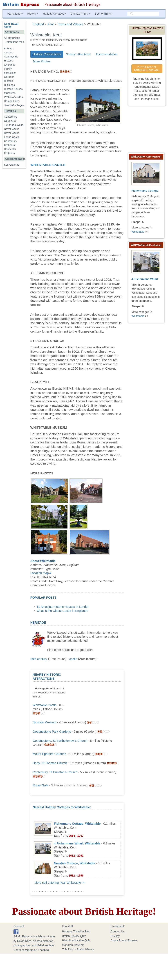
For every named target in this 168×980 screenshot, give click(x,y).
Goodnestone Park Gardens (52, 732)
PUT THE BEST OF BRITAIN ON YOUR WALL (147, 69)
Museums (10, 93)
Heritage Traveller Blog (76, 932)
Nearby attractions (78, 54)
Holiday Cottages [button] (54, 14)
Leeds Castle (12, 137)
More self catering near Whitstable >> (60, 883)
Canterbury (11, 117)
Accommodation (107, 54)
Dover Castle (12, 129)
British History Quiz (74, 936)
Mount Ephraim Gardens (49, 754)
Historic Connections (47, 54)
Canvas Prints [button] (80, 14)
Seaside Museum (45, 722)
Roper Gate (41, 785)
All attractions (12, 38)
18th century (39, 659)
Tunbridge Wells (14, 125)
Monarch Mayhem (73, 945)
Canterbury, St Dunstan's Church (55, 772)
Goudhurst (10, 121)
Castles (8, 53)
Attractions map (15, 42)
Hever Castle (12, 133)
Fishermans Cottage (145, 191)
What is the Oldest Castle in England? (62, 611)
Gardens (9, 77)
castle (73, 659)
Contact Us (118, 932)
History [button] (33, 14)
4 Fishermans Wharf (145, 279)
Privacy (115, 936)
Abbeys (8, 49)
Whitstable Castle (48, 165)
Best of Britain (103, 14)
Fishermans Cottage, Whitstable (77, 824)
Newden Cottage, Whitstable (75, 863)
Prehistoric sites (13, 97)
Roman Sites (12, 101)
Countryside (11, 57)
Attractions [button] (15, 14)
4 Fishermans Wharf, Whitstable (77, 843)
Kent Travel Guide (11, 25)
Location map (40, 573)
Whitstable (138, 232)
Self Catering (12, 165)
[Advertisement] (98, 692)
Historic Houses (13, 89)
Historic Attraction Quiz (76, 941)
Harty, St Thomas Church (50, 763)
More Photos (42, 61)
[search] (143, 14)
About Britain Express (124, 941)
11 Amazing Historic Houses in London (63, 607)
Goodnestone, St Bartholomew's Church (60, 741)
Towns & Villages (14, 105)
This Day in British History (78, 949)
